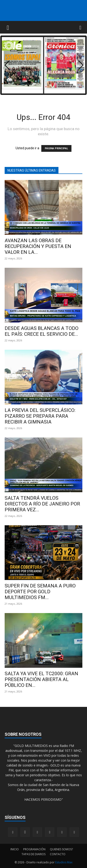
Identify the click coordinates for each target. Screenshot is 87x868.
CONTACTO (58, 854)
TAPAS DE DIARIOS (34, 854)
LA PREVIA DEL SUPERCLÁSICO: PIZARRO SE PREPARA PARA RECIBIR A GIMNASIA (40, 416)
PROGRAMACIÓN (34, 849)
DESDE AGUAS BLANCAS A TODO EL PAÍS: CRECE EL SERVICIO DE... (42, 331)
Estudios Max (64, 862)
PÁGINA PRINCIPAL (56, 148)
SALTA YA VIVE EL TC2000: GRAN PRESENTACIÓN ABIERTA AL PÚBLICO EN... (41, 679)
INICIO (15, 849)
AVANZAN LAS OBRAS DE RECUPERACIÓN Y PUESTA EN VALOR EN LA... (38, 246)
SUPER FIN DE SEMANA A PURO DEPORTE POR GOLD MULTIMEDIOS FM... (40, 592)
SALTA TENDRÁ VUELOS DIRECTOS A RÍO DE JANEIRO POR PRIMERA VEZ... (42, 504)
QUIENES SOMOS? (61, 849)
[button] (8, 27)
